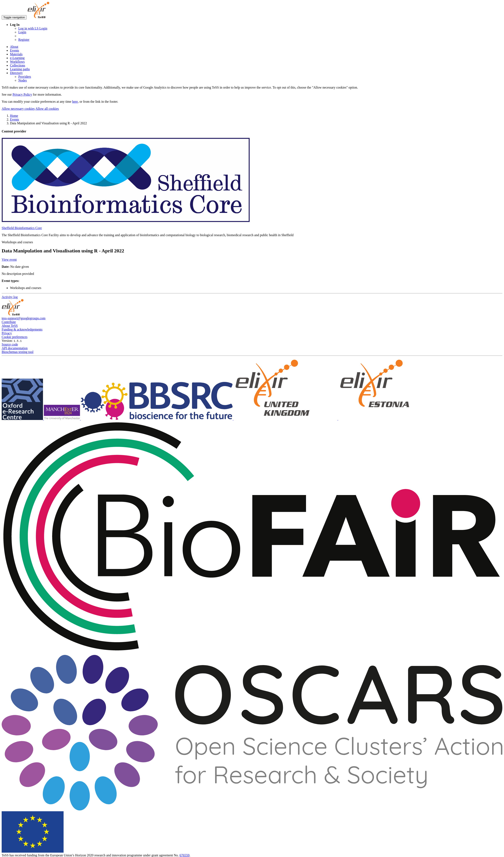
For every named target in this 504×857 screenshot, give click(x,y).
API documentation (15, 348)
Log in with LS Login (33, 28)
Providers (25, 77)
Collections (18, 65)
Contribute (9, 322)
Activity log (10, 297)
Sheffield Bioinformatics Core (22, 228)
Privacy (7, 333)
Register (24, 40)
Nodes (23, 80)
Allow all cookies (47, 109)
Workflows (17, 62)
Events (15, 50)
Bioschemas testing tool (18, 352)
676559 (184, 855)
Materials (16, 54)
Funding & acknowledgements (22, 329)
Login (22, 32)
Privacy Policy (22, 94)
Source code (10, 344)
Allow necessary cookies (18, 109)
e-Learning (17, 58)
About (14, 47)
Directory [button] (16, 73)
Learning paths (20, 69)
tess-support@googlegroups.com (24, 318)
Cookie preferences (15, 337)
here (75, 102)
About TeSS (10, 326)
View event (9, 260)
